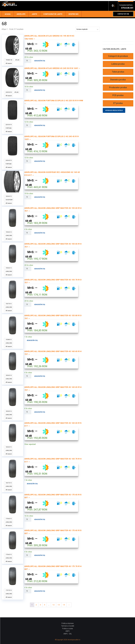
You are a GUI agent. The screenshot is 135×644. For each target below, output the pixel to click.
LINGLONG (9, 235)
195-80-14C (9, 60)
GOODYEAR (9, 200)
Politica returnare (68, 623)
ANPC (68, 631)
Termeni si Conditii (68, 626)
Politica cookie (68, 629)
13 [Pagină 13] (59, 605)
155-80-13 (8, 340)
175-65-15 (8, 519)
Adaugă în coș (40, 61)
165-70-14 (8, 483)
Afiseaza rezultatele (114, 110)
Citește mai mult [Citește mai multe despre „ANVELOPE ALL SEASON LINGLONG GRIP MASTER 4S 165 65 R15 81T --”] (22, 446)
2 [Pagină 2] (36, 605)
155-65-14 (8, 232)
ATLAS (17, 60)
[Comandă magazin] (88, 29)
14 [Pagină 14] (64, 605)
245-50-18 (8, 92)
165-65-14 (8, 375)
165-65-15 (8, 196)
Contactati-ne (123, 14)
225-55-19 (8, 125)
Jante (34, 14)
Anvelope (21, 14)
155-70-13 (8, 304)
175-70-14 (8, 590)
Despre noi (74, 14)
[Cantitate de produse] (28, 61)
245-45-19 (8, 160)
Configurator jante (53, 14)
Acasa (8, 14)
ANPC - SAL (68, 634)
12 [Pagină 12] (54, 605)
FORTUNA (8, 128)
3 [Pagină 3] (40, 605)
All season (9, 63)
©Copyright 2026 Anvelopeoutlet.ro (68, 640)
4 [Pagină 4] (45, 605)
